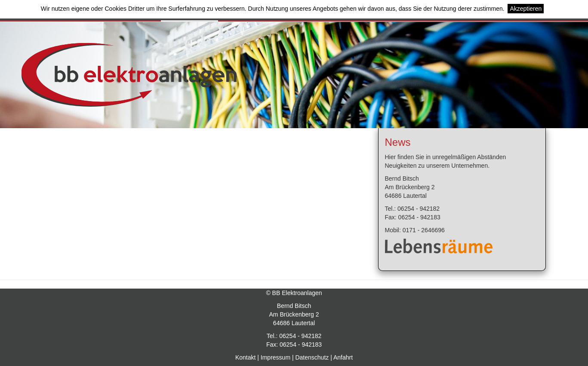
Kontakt (245, 357)
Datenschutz (312, 357)
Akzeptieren (526, 9)
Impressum (276, 357)
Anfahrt (343, 357)
